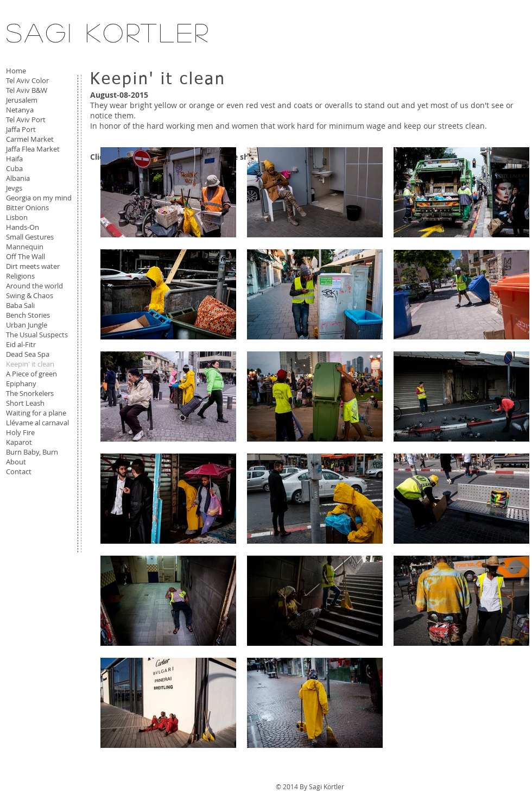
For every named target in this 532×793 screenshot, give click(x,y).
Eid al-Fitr (21, 344)
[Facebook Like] (32, 502)
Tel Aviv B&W (27, 90)
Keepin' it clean (30, 364)
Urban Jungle (27, 325)
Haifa (14, 159)
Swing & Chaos (30, 295)
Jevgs (14, 188)
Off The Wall (26, 256)
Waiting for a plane (36, 413)
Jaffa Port (21, 129)
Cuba (14, 168)
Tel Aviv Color (27, 80)
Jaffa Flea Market (33, 149)
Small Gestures (30, 237)
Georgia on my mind (39, 198)
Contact (19, 471)
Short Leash (25, 403)
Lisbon (17, 217)
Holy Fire (20, 432)
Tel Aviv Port (26, 119)
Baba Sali (20, 305)
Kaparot (19, 442)
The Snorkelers (30, 393)
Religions (20, 276)
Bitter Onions (27, 207)
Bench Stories (28, 315)
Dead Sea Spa (28, 354)
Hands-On (23, 227)
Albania (18, 178)
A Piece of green (31, 374)
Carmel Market (30, 139)
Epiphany (21, 383)
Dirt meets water (33, 266)
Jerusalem (22, 100)
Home (16, 71)
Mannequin (25, 247)
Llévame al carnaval (37, 423)
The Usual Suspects (37, 335)
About (16, 462)
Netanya (20, 110)
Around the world (34, 286)
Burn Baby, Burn (32, 452)
